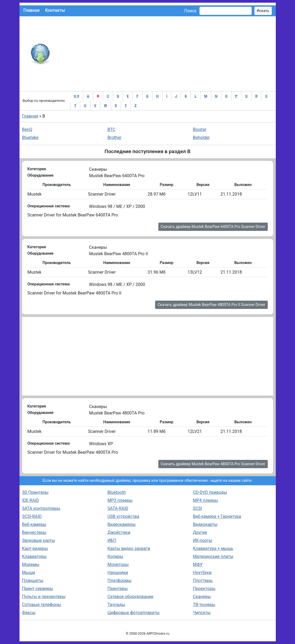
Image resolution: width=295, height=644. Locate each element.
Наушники (118, 573)
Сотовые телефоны (42, 605)
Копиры (115, 556)
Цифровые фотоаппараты (133, 613)
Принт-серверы (38, 589)
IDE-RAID (31, 500)
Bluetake (30, 137)
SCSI (197, 508)
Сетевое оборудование (130, 597)
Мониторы (118, 565)
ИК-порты (202, 540)
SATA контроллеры (41, 508)
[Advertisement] (165, 54)
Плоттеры (203, 581)
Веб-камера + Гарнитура (217, 516)
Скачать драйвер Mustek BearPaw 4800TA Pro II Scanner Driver (211, 305)
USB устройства (123, 516)
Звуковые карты (39, 540)
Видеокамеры (121, 524)
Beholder (201, 137)
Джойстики (119, 532)
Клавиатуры (34, 556)
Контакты (55, 10)
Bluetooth (117, 492)
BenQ (27, 129)
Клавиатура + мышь (213, 548)
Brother (114, 137)
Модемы (31, 565)
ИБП (112, 540)
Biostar (200, 129)
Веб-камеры (34, 524)
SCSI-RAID (32, 516)
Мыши (29, 573)
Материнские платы (213, 556)
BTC (111, 129)
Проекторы (204, 589)
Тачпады (116, 605)
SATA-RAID (118, 508)
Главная (32, 10)
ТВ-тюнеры (204, 605)
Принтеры (117, 589)
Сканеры (202, 597)
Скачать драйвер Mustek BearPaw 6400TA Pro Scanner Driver (213, 227)
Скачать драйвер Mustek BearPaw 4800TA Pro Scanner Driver (213, 464)
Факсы (29, 613)
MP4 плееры (205, 500)
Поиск (190, 11)
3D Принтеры (35, 492)
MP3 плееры (120, 500)
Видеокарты (205, 524)
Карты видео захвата (129, 548)
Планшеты (33, 581)
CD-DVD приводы (210, 492)
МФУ (198, 565)
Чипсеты (202, 613)
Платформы (119, 581)
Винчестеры (34, 532)
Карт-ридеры (35, 548)
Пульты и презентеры (44, 597)
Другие (200, 532)
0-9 (77, 96)
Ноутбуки (202, 573)
